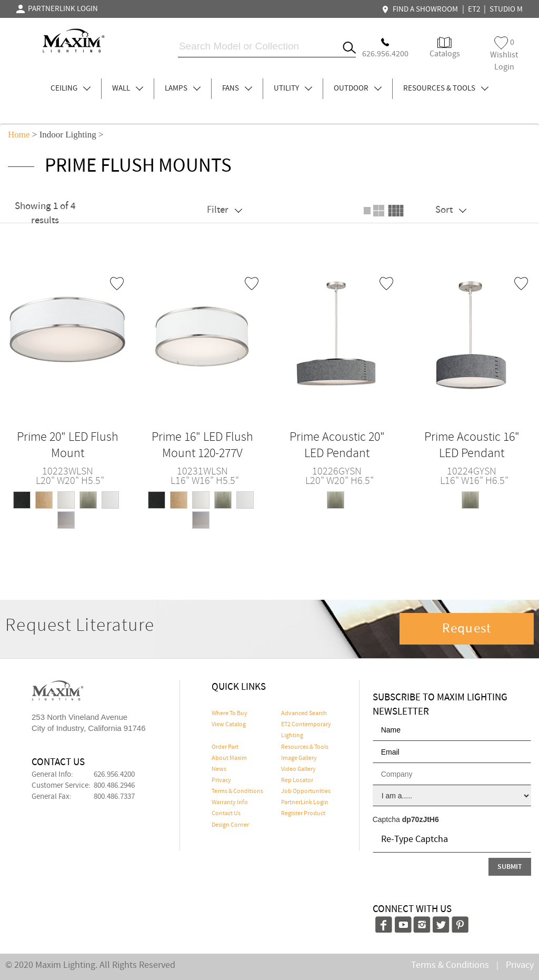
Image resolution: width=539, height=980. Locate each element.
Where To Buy (229, 714)
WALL (128, 88)
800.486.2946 (114, 786)
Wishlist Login (504, 55)
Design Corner (230, 825)
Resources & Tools (305, 747)
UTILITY (293, 88)
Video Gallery (298, 769)
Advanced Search (304, 714)
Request (467, 629)
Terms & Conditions (237, 791)
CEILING (71, 88)
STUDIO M (506, 9)
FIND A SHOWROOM (421, 9)
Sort (451, 210)
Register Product (303, 814)
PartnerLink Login (305, 803)
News (219, 769)
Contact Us (226, 814)
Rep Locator (297, 780)
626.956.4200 (114, 775)
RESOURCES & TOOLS (446, 88)
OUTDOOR (358, 88)
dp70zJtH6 (421, 819)
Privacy (221, 780)
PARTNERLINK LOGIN (57, 9)
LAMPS (183, 88)
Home (19, 135)
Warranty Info (230, 803)
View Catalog (229, 725)
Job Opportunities (306, 791)
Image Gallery (299, 758)
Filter (224, 210)
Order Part (225, 747)
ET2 (474, 9)
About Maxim (229, 758)
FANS (237, 88)
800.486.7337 (114, 797)
